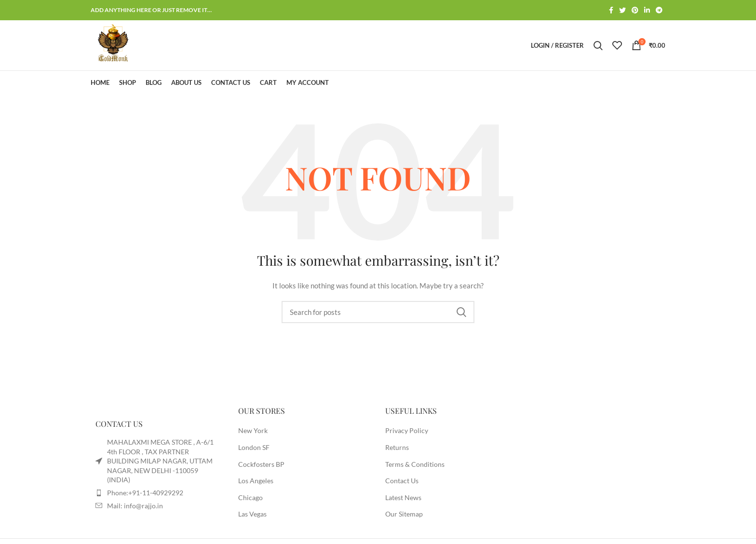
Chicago (250, 497)
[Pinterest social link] (635, 10)
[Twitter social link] (622, 10)
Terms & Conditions (415, 464)
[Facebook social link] (611, 10)
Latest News (403, 497)
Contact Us (402, 481)
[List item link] (157, 493)
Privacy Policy (407, 430)
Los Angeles (256, 481)
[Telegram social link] (659, 10)
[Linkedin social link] (647, 10)
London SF (254, 447)
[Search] (598, 45)
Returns (397, 447)
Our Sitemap (404, 514)
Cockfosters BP (261, 464)
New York (253, 430)
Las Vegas (252, 514)
